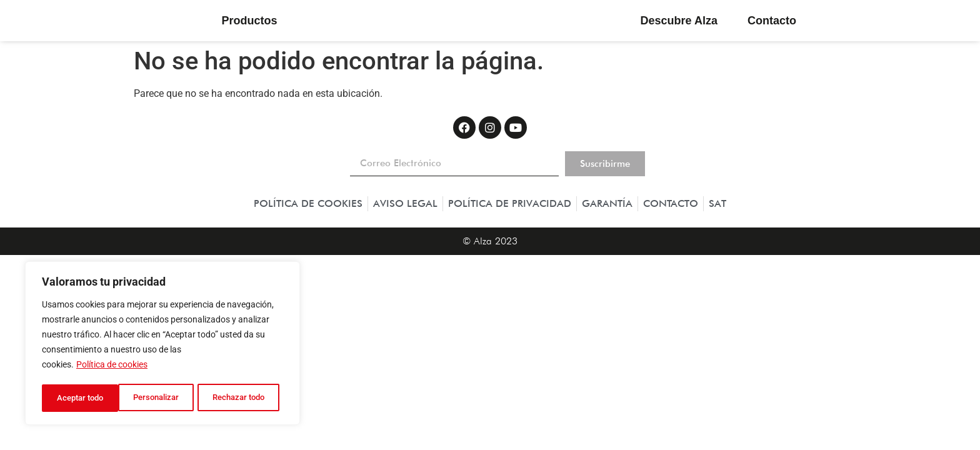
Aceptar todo (246, 398)
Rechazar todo (162, 398)
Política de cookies (112, 367)
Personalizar (79, 398)
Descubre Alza (679, 21)
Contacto (772, 21)
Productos (252, 21)
